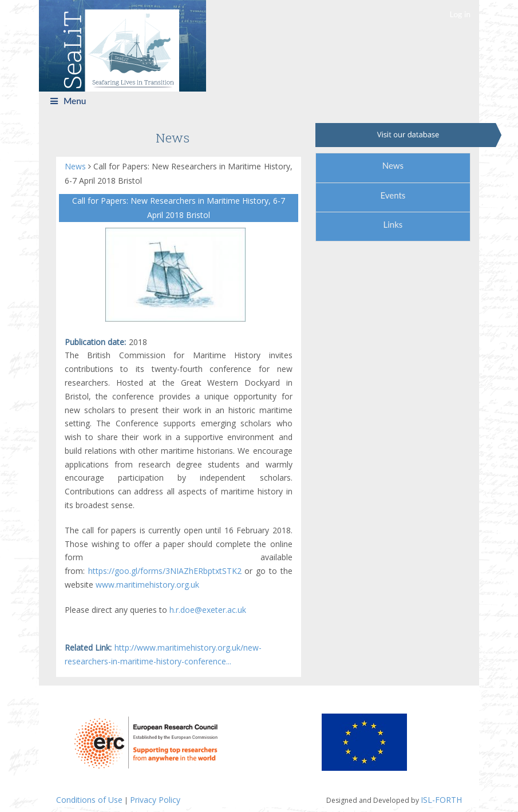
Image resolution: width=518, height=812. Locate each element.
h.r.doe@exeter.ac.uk (208, 610)
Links (393, 224)
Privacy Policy (155, 800)
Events (393, 195)
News (76, 166)
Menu (68, 101)
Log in (460, 14)
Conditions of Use (89, 800)
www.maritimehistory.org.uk (147, 585)
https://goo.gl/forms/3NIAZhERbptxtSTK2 (165, 571)
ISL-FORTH (441, 800)
